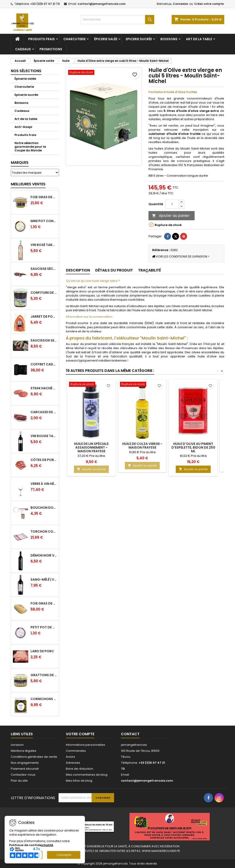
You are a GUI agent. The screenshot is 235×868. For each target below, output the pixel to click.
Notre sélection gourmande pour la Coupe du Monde (30, 147)
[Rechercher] (117, 20)
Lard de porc (42, 651)
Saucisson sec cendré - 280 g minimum (44, 340)
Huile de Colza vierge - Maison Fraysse (142, 446)
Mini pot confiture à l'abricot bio (44, 221)
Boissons (169, 39)
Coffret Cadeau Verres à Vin (44, 364)
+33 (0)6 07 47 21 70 (45, 4)
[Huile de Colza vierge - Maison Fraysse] (142, 385)
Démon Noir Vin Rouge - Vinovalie (44, 555)
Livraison (17, 745)
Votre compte (80, 734)
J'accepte (64, 855)
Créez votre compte (209, 4)
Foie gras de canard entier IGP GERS (44, 197)
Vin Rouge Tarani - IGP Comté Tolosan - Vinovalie (44, 436)
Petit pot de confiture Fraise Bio (44, 627)
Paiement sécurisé (25, 769)
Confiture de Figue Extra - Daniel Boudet (44, 293)
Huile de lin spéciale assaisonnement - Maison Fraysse (91, 447)
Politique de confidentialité (31, 845)
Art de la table (199, 39)
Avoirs (70, 757)
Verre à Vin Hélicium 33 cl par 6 (44, 484)
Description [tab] (78, 270)
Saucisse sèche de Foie (44, 269)
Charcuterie (74, 39)
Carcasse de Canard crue (44, 412)
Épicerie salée (106, 39)
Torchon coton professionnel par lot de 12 (44, 532)
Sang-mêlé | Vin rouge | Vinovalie (44, 580)
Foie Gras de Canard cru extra (44, 603)
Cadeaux (23, 49)
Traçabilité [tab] (150, 270)
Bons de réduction (80, 769)
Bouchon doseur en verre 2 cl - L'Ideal (44, 508)
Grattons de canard (44, 675)
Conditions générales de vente (34, 757)
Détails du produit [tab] (114, 270)
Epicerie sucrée (139, 39)
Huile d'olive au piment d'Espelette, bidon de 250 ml (193, 447)
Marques (20, 163)
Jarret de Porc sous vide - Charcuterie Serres (44, 317)
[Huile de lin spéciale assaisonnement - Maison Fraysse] (91, 385)
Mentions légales (24, 751)
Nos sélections (26, 71)
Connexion (180, 4)
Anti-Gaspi (23, 127)
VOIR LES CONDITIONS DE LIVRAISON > (181, 256)
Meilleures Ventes (28, 184)
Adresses (73, 763)
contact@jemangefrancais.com (102, 4)
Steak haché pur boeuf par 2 (44, 388)
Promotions (51, 49)
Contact (130, 734)
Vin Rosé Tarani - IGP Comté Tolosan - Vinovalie (44, 245)
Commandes (76, 751)
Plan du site (19, 781)
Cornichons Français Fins (44, 699)
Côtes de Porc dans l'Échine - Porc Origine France (44, 460)
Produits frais (42, 39)
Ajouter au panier (171, 216)
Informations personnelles (85, 745)
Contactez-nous (23, 775)
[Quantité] (172, 204)
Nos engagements (25, 763)
